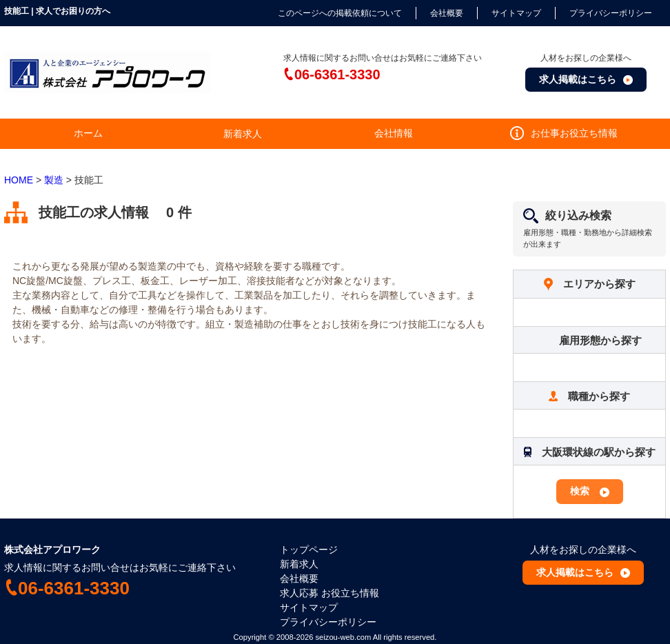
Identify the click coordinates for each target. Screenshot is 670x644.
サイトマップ (516, 13)
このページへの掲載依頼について (340, 13)
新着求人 (299, 564)
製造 (54, 180)
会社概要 (447, 13)
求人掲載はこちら (578, 79)
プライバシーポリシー (611, 13)
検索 (580, 491)
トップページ (309, 550)
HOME (19, 180)
